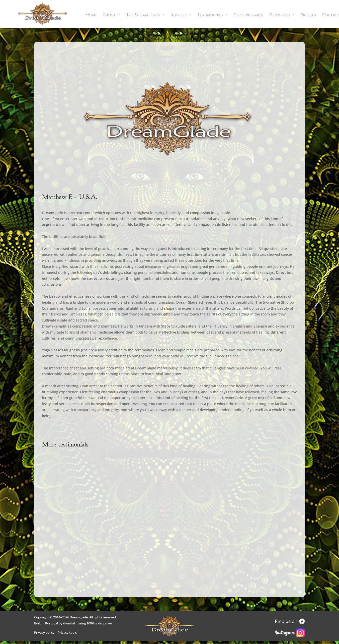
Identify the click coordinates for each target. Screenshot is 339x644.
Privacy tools (67, 632)
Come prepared (248, 15)
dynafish (70, 623)
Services (178, 15)
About (109, 15)
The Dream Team (143, 15)
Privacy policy (44, 632)
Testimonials (210, 15)
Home (91, 15)
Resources (279, 15)
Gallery (308, 15)
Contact (330, 15)
